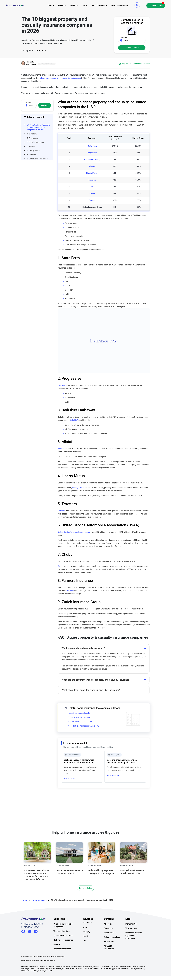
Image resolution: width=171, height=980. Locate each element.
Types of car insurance (63, 936)
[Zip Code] (132, 40)
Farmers (92, 200)
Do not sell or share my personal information (134, 936)
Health (85, 936)
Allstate (92, 166)
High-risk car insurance (63, 940)
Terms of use (131, 928)
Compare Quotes (156, 6)
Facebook (23, 931)
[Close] (54, 64)
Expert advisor (110, 933)
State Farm (92, 146)
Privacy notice (131, 924)
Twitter (29, 931)
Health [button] (73, 5)
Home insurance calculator (79, 713)
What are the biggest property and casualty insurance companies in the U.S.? (38, 127)
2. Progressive (32, 138)
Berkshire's (74, 420)
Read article (69, 779)
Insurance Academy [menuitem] (120, 5)
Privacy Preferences (62, 949)
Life (84, 941)
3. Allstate (31, 146)
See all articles (85, 888)
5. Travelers (31, 155)
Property (86, 932)
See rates (44, 105)
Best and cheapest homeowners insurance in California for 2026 (79, 761)
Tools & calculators (61, 931)
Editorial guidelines (112, 937)
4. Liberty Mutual (33, 151)
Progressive (92, 153)
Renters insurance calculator (80, 722)
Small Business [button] (98, 5)
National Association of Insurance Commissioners (60, 78)
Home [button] (61, 5)
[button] (137, 5)
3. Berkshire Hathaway (36, 142)
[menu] (50, 5)
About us (108, 924)
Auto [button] (50, 5)
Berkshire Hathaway (92, 160)
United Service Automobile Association (74, 532)
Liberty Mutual (92, 173)
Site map (57, 944)
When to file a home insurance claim (83, 726)
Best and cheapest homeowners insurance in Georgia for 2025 (122, 761)
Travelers (92, 180)
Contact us (109, 928)
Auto (85, 927)
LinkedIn (36, 931)
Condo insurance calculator (79, 717)
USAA (92, 187)
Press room (109, 942)
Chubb (92, 193)
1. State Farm (32, 134)
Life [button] (83, 5)
